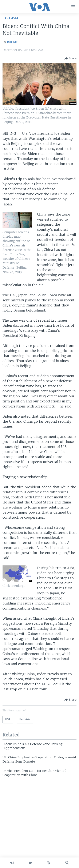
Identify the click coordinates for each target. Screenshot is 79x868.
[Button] (70, 59)
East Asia (10, 18)
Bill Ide (12, 42)
